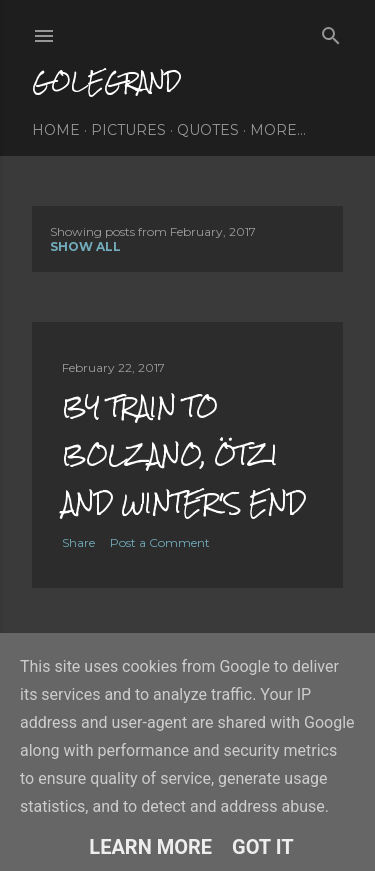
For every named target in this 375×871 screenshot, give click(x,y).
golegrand (106, 81)
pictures (128, 130)
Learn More (150, 847)
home (56, 130)
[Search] (331, 31)
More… (278, 130)
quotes (208, 130)
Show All (85, 246)
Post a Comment (160, 542)
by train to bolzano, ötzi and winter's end (184, 454)
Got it (263, 847)
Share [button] (78, 542)
